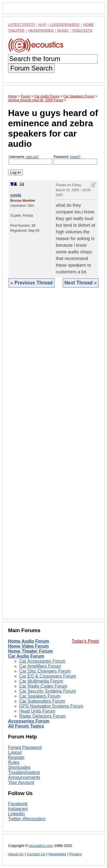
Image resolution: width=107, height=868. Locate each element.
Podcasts (83, 30)
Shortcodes (19, 767)
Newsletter (57, 854)
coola (16, 195)
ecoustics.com (41, 846)
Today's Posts (85, 641)
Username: (30, 160)
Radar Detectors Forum (42, 716)
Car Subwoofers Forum (42, 701)
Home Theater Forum (30, 651)
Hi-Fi (42, 25)
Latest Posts (21, 25)
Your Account (21, 782)
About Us (16, 854)
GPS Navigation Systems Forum (51, 706)
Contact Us (36, 854)
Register (16, 757)
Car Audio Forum (26, 656)
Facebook (18, 804)
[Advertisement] (53, 458)
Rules (14, 762)
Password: (75, 160)
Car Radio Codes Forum (43, 686)
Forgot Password (25, 747)
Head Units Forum (37, 711)
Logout (15, 752)
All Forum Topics (26, 726)
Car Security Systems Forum (48, 691)
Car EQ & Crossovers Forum (48, 676)
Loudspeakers (65, 25)
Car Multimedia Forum (41, 681)
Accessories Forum (29, 721)
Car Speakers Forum (40, 696)
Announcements (24, 777)
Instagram (18, 809)
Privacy (76, 854)
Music (63, 30)
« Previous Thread (32, 283)
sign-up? (32, 157)
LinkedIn (17, 814)
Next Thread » (81, 283)
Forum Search (31, 68)
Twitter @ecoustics (27, 819)
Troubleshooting (24, 772)
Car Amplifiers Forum (40, 666)
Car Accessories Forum (42, 661)
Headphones (41, 30)
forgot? (75, 157)
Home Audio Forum (29, 641)
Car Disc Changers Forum (45, 671)
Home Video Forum (28, 646)
